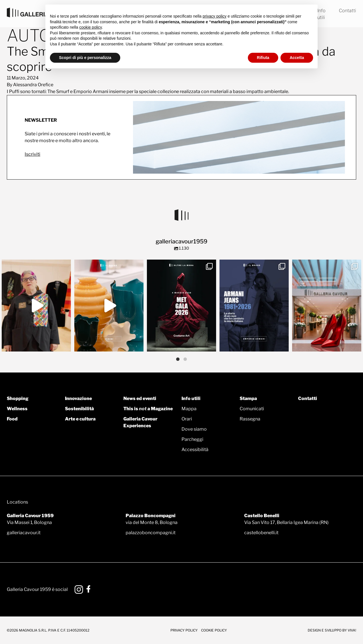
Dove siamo (194, 429)
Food (12, 419)
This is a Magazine (148, 409)
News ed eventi (140, 398)
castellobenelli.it (261, 533)
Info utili (191, 398)
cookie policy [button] (91, 27)
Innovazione (78, 398)
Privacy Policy (184, 630)
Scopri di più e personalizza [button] (85, 58)
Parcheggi (192, 439)
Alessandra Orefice (33, 85)
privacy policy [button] (215, 16)
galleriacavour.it (24, 533)
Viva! (352, 630)
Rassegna (250, 419)
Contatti (348, 11)
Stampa (248, 398)
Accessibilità (195, 450)
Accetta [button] (297, 58)
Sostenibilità (79, 409)
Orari (187, 419)
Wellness (17, 409)
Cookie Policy (214, 630)
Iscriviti (32, 154)
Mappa (189, 409)
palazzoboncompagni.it (151, 533)
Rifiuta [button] (263, 58)
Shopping (18, 398)
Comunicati (252, 409)
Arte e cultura (80, 419)
